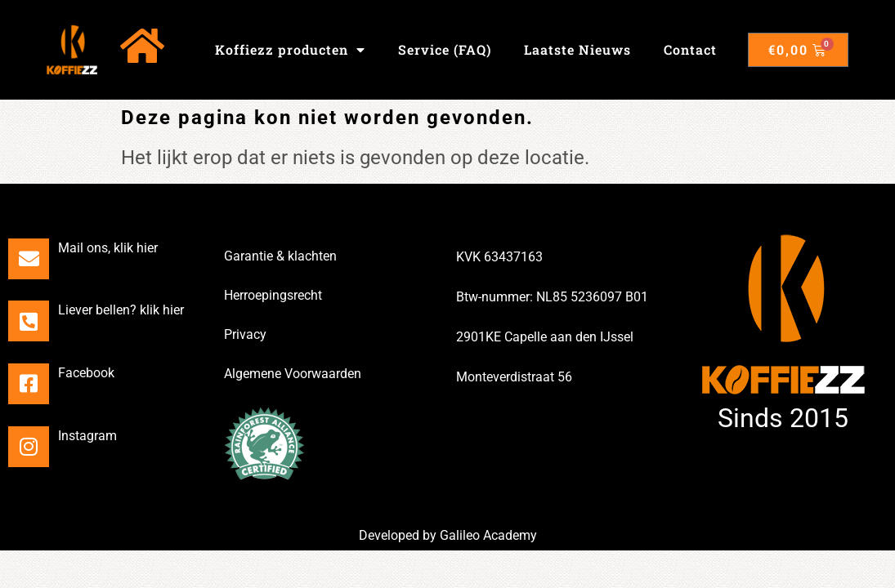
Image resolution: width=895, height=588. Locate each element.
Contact (690, 49)
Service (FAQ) (445, 49)
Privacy (245, 334)
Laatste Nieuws (577, 49)
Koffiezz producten (290, 50)
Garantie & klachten (280, 256)
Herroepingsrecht (273, 295)
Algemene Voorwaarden (293, 374)
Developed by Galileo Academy (448, 535)
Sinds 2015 (783, 418)
